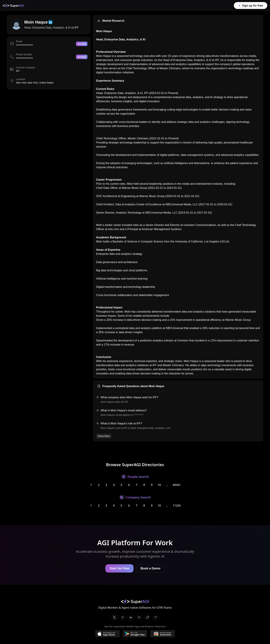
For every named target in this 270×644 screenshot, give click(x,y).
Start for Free (119, 568)
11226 (177, 506)
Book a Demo (150, 568)
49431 (177, 485)
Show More (104, 436)
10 (159, 485)
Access (82, 44)
